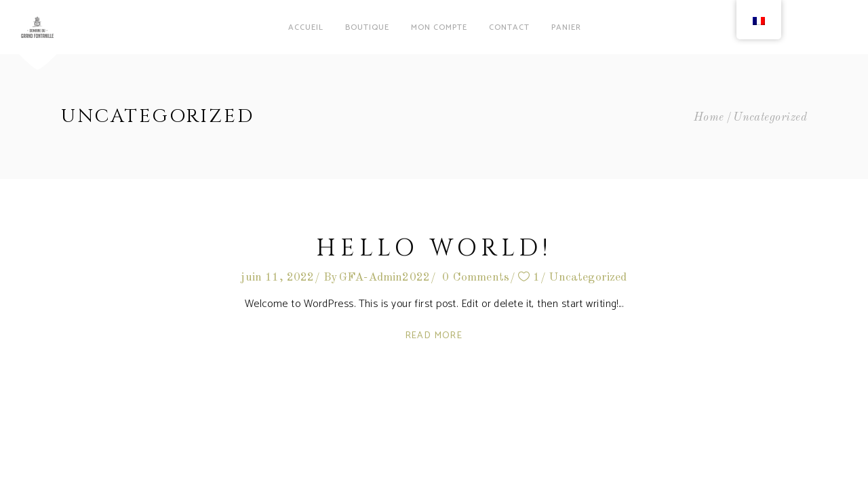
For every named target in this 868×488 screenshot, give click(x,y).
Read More (434, 336)
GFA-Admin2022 (384, 278)
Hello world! (434, 248)
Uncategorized (588, 278)
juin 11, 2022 (277, 278)
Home (709, 118)
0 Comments (476, 278)
